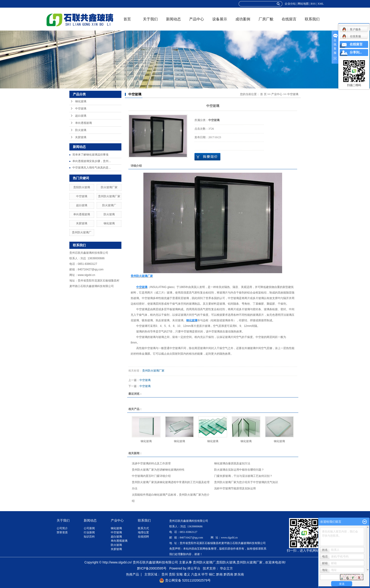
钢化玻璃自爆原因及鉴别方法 (232, 463)
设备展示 (220, 19)
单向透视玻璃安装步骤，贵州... (92, 161)
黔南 (219, 574)
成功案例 (243, 19)
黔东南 (239, 574)
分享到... (356, 52)
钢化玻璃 (81, 101)
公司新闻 (89, 528)
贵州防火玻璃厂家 (109, 196)
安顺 (179, 574)
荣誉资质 (62, 532)
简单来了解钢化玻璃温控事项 (90, 155)
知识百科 (89, 537)
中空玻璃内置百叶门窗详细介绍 (151, 476)
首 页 (263, 94)
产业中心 (277, 94)
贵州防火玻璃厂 (82, 232)
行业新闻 (89, 532)
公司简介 (62, 528)
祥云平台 (194, 568)
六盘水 (196, 574)
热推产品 (133, 574)
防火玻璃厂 (109, 205)
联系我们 (312, 19)
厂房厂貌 (266, 19)
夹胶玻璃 (81, 137)
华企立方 (226, 568)
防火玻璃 (81, 130)
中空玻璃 (81, 109)
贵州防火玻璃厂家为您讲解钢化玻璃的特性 (158, 470)
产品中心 (197, 19)
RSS (313, 4)
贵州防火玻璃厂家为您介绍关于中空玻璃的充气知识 (246, 482)
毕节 (205, 574)
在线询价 (207, 157)
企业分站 (290, 4)
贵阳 (172, 574)
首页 (127, 19)
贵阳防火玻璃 (82, 187)
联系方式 (143, 528)
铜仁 (212, 574)
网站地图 (303, 4)
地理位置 (143, 532)
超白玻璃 (81, 116)
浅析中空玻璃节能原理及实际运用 (235, 488)
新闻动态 (173, 19)
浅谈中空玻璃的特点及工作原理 (151, 463)
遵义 (187, 574)
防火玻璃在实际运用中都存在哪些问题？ (239, 470)
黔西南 (228, 574)
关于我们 (150, 19)
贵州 (165, 574)
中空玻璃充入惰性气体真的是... (92, 168)
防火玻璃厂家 (109, 187)
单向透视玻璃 (83, 123)
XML (321, 4)
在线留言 (289, 19)
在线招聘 (143, 537)
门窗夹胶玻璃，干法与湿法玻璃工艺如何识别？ (243, 476)
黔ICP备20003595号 (152, 568)
